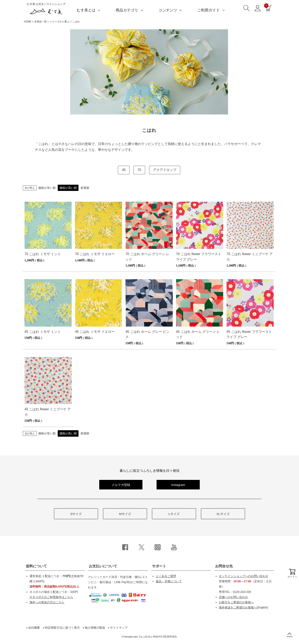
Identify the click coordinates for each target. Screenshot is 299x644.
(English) (243, 607)
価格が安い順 (47, 188)
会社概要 (34, 628)
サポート (159, 566)
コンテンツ (168, 10)
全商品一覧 (40, 22)
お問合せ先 (224, 566)
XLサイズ (223, 514)
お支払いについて (103, 566)
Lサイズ (174, 514)
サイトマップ (119, 628)
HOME (28, 22)
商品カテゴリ (127, 10)
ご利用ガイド (208, 10)
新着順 (85, 188)
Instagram (178, 485)
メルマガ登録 (121, 485)
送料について (36, 566)
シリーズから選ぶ (59, 22)
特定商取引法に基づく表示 (62, 628)
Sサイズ (76, 514)
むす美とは (86, 10)
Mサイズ (125, 514)
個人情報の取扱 (95, 628)
